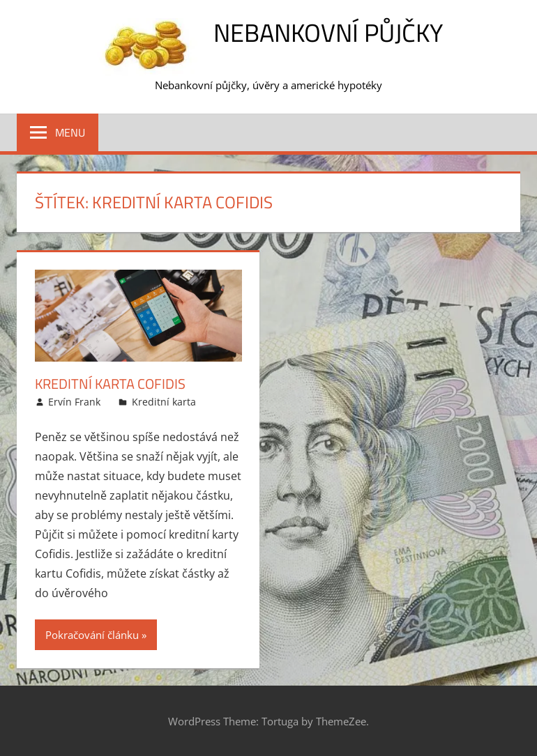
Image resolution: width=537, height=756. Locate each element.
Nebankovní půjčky (328, 32)
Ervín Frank (74, 402)
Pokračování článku (92, 635)
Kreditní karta (164, 402)
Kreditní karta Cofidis (110, 384)
